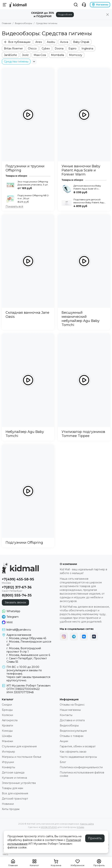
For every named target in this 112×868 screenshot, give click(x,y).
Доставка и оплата (72, 720)
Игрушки (8, 762)
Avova (64, 42)
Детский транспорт (15, 799)
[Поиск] (76, 5)
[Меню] (5, 5)
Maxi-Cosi (40, 55)
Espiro (72, 48)
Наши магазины (70, 710)
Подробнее (65, 14)
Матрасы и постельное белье (22, 757)
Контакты (66, 715)
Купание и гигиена (14, 778)
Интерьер (8, 752)
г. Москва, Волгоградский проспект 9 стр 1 (24, 650)
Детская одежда (13, 773)
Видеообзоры (24, 23)
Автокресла (10, 720)
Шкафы (7, 736)
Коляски (7, 715)
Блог (63, 762)
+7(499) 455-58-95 (18, 579)
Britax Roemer (13, 48)
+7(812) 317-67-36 (17, 587)
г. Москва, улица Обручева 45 (26, 638)
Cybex (46, 48)
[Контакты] (84, 5)
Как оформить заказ (73, 752)
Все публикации (17, 42)
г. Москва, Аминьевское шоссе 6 (28, 655)
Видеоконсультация (73, 731)
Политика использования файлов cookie (82, 774)
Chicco (32, 48)
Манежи (7, 741)
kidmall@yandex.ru (19, 630)
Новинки (8, 804)
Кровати (7, 726)
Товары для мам (12, 788)
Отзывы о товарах (72, 736)
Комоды (7, 731)
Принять (95, 838)
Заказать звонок (15, 602)
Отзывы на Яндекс (72, 705)
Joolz (25, 55)
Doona (59, 48)
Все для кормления (15, 793)
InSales (80, 827)
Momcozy (76, 55)
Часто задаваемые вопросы (78, 757)
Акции (64, 741)
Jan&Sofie (10, 55)
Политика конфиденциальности (81, 767)
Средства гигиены (16, 62)
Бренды (7, 710)
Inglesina (87, 48)
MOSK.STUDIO (49, 827)
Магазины (100, 5)
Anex (39, 42)
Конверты (8, 767)
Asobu (51, 42)
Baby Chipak (81, 42)
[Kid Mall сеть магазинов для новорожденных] (18, 5)
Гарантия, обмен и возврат (78, 746)
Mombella (57, 55)
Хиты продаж (11, 809)
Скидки (7, 705)
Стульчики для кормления (19, 746)
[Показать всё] (14, 207)
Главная (7, 23)
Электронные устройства (19, 783)
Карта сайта (87, 824)
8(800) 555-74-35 (17, 595)
